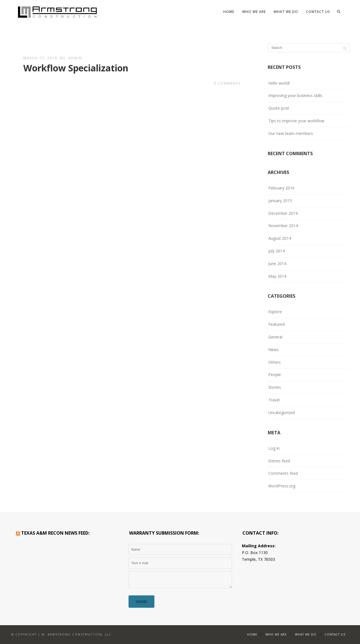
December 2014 (283, 213)
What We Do (286, 12)
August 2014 (280, 238)
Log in (274, 448)
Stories (275, 387)
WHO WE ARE (254, 12)
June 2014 (277, 264)
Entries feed (279, 461)
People (275, 375)
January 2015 (280, 201)
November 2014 (283, 226)
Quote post (279, 108)
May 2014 (277, 276)
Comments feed (283, 473)
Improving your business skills (295, 95)
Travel (274, 400)
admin (75, 58)
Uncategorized (282, 413)
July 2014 (276, 251)
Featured (276, 324)
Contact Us (318, 12)
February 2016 (281, 188)
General (275, 337)
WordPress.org (282, 486)
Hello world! (279, 83)
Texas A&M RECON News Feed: (55, 533)
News (274, 350)
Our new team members (291, 133)
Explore (275, 312)
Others (274, 362)
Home (229, 12)
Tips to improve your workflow (296, 121)
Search (339, 12)
